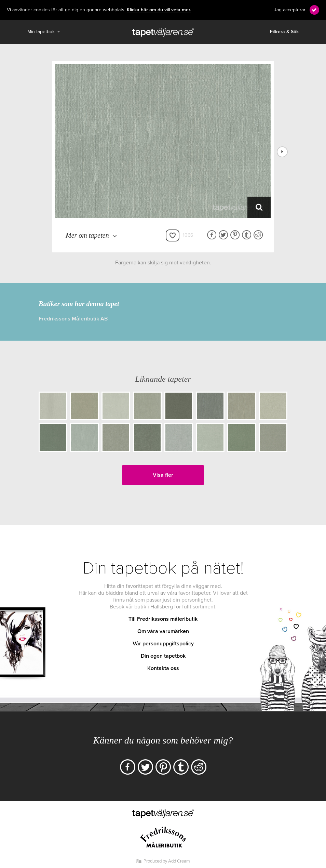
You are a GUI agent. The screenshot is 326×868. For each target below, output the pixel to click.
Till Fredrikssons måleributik (163, 619)
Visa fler (163, 475)
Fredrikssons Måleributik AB (73, 319)
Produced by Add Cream (167, 861)
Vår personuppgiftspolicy (163, 644)
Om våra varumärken (163, 631)
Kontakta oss (163, 668)
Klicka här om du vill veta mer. (159, 10)
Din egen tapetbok (163, 656)
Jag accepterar (290, 10)
